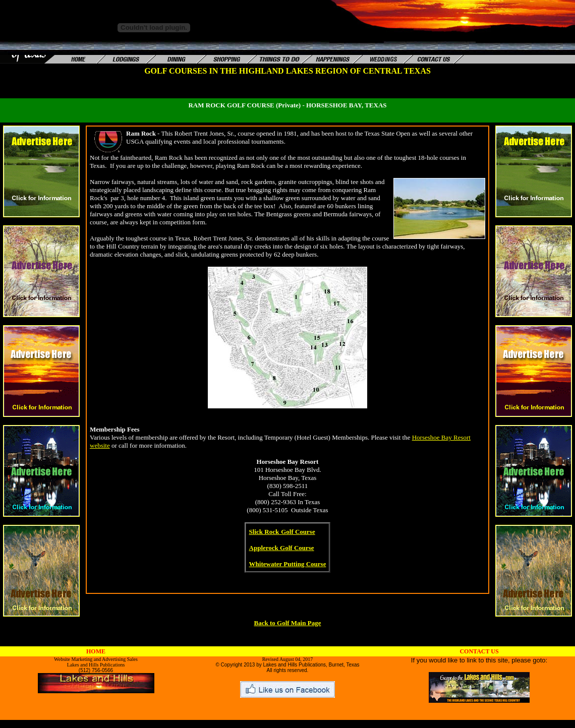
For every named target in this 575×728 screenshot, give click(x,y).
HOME (96, 651)
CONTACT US (479, 651)
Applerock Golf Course (282, 548)
